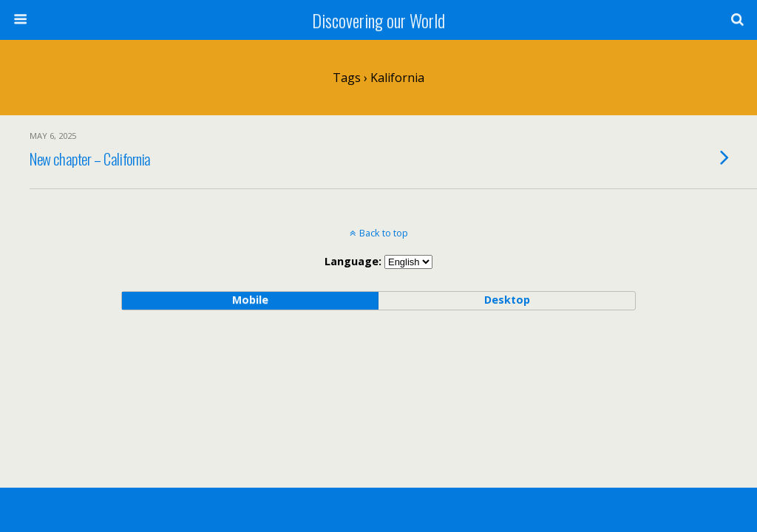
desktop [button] (507, 300)
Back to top (384, 233)
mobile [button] (250, 300)
